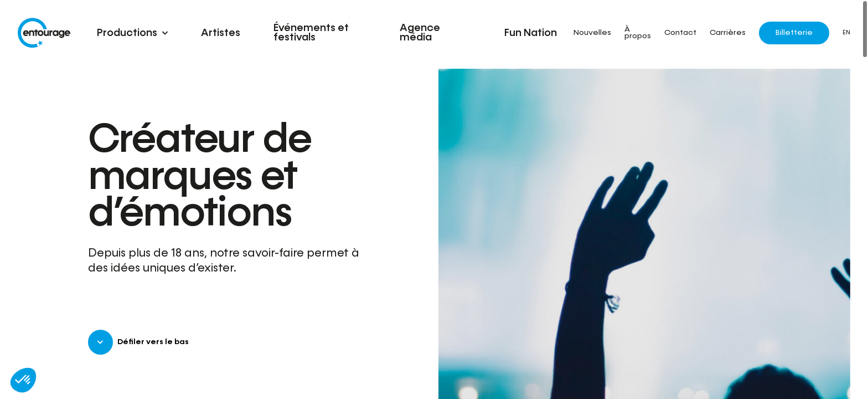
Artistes (221, 33)
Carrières (728, 33)
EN (846, 33)
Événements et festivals (311, 33)
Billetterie (794, 33)
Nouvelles (592, 33)
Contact (680, 33)
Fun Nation (531, 33)
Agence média (420, 33)
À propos (638, 33)
